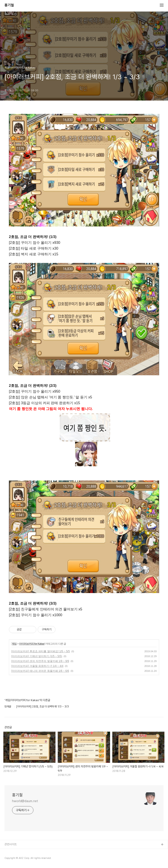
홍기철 (9, 5)
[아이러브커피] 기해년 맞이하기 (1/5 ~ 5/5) (37, 656)
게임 (14, 644)
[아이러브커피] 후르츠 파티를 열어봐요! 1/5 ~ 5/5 (41, 651)
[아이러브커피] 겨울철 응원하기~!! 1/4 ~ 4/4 (37, 666)
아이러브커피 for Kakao (32, 644)
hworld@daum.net (25, 801)
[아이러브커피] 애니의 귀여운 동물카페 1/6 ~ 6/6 (40, 671)
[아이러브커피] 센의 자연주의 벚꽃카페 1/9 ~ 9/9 (40, 661)
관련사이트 (11, 844)
